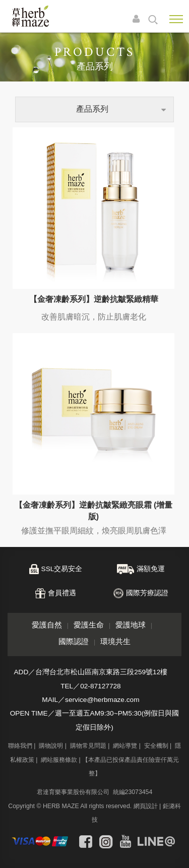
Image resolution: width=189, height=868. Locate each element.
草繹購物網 (30, 16)
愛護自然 (47, 625)
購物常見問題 (88, 746)
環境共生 (115, 641)
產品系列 (92, 109)
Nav (176, 19)
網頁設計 (146, 806)
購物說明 (51, 746)
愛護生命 (89, 625)
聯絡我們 (20, 746)
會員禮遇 (62, 593)
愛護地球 (131, 625)
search (153, 20)
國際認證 (74, 641)
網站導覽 (125, 746)
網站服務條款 (59, 760)
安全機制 (156, 746)
